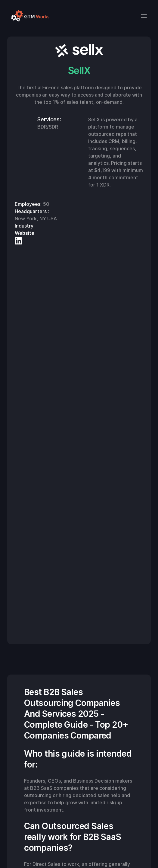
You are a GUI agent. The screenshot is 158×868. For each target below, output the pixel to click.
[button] (142, 16)
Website (25, 233)
